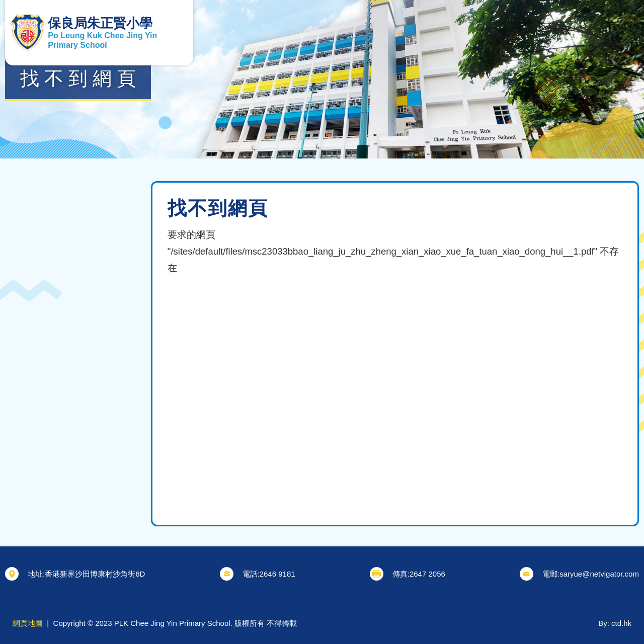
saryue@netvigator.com (599, 574)
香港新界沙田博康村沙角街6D (95, 574)
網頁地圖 (28, 623)
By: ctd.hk (615, 623)
